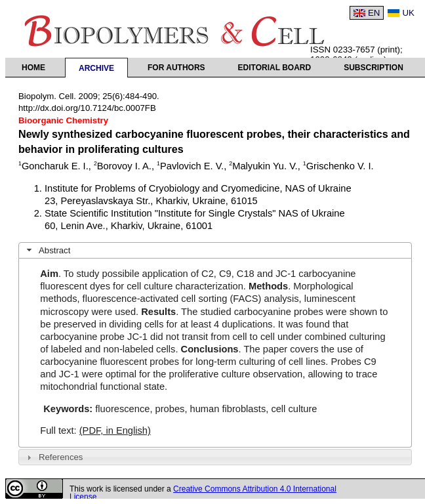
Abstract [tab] (47, 250)
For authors (176, 68)
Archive (96, 68)
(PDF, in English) (115, 430)
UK (408, 13)
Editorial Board (275, 68)
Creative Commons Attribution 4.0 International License (203, 493)
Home (33, 68)
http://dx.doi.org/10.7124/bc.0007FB (87, 108)
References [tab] (53, 457)
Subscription (374, 68)
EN (374, 13)
